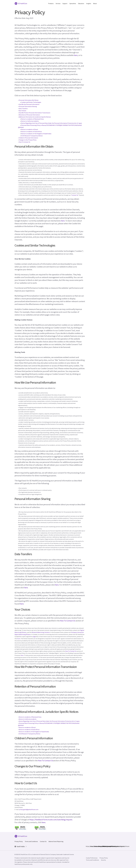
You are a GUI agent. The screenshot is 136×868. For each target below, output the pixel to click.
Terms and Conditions (31, 841)
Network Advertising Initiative (41, 632)
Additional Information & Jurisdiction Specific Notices (35, 117)
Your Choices (23, 111)
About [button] (95, 3)
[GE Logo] (21, 3)
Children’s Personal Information (28, 138)
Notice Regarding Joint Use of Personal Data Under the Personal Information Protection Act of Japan (52, 123)
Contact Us (75, 195)
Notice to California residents (30, 121)
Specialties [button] (73, 3)
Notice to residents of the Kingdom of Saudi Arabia (36, 134)
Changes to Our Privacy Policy (28, 140)
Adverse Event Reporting (56, 841)
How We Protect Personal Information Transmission (35, 113)
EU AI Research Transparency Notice (32, 136)
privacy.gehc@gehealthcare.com (29, 809)
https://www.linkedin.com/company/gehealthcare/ (95, 846)
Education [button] (81, 3)
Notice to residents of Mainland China (32, 119)
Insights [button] (89, 3)
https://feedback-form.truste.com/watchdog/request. (51, 820)
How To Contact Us (25, 142)
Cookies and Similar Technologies (31, 102)
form (19, 639)
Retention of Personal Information (29, 115)
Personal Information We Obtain (29, 100)
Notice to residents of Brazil (30, 129)
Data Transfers (23, 109)
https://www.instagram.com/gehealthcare (91, 846)
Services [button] (58, 3)
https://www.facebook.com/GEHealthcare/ (87, 846)
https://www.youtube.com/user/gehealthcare (103, 846)
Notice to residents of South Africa (31, 132)
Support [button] (65, 3)
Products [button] (51, 3)
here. (44, 822)
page (34, 636)
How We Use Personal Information (29, 104)
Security (103, 860)
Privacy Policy (19, 841)
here (76, 55)
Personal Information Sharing (28, 106)
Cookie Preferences (92, 858)
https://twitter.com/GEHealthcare (99, 846)
